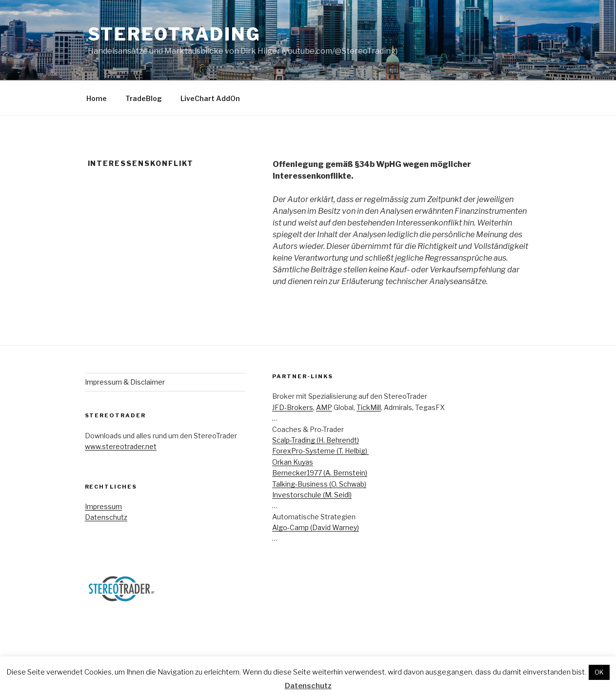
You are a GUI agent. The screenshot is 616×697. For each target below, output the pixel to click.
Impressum (103, 506)
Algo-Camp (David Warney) (316, 527)
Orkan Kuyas (293, 462)
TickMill (369, 407)
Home (97, 98)
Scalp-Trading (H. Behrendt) (316, 440)
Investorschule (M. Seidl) (312, 495)
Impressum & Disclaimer (125, 382)
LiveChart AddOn (210, 98)
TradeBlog (144, 98)
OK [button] (599, 672)
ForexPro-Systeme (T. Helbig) (320, 451)
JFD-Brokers (293, 407)
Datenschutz (106, 517)
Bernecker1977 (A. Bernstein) (320, 473)
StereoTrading (174, 34)
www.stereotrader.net (121, 446)
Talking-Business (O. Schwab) (319, 484)
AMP (324, 407)
